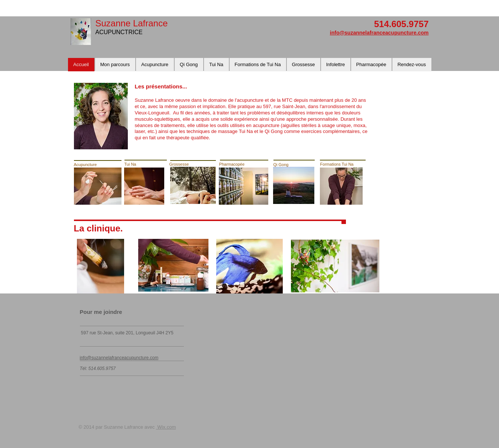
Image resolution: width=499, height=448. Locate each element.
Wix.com (166, 427)
